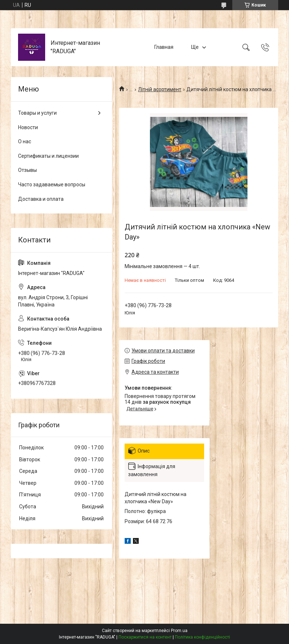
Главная (164, 47)
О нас (25, 141)
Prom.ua (179, 631)
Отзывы (27, 170)
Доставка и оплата (41, 199)
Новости (28, 127)
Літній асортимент (160, 89)
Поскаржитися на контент (145, 637)
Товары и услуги (37, 113)
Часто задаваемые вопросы (52, 185)
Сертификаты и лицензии (48, 156)
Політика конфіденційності (202, 637)
